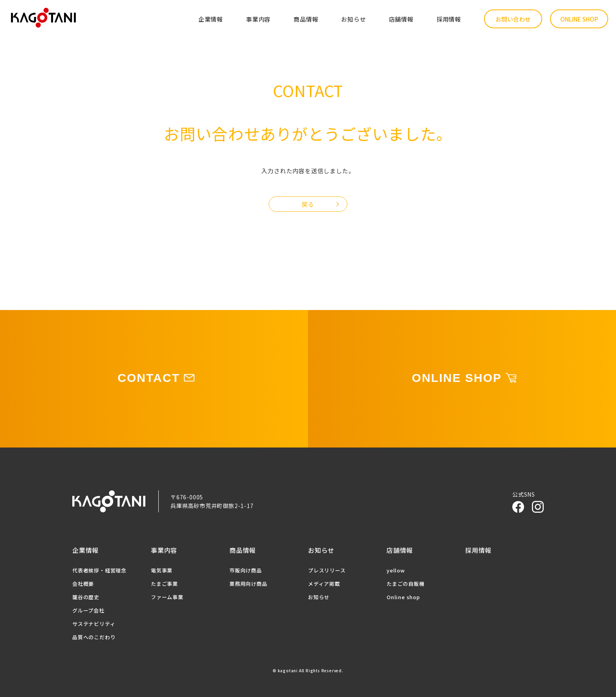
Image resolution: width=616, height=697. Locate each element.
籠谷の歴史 (86, 597)
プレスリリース (327, 570)
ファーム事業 (167, 597)
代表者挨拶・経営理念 (99, 570)
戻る (308, 204)
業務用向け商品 (248, 584)
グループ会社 (88, 610)
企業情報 (211, 19)
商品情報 (306, 19)
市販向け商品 (246, 570)
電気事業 (162, 570)
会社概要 (83, 584)
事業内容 (258, 19)
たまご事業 (164, 584)
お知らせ (353, 19)
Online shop (403, 597)
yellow (396, 570)
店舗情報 (401, 19)
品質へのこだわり (94, 637)
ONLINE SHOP (579, 19)
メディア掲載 (324, 584)
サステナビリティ (94, 624)
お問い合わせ (513, 19)
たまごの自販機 (406, 584)
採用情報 (449, 19)
